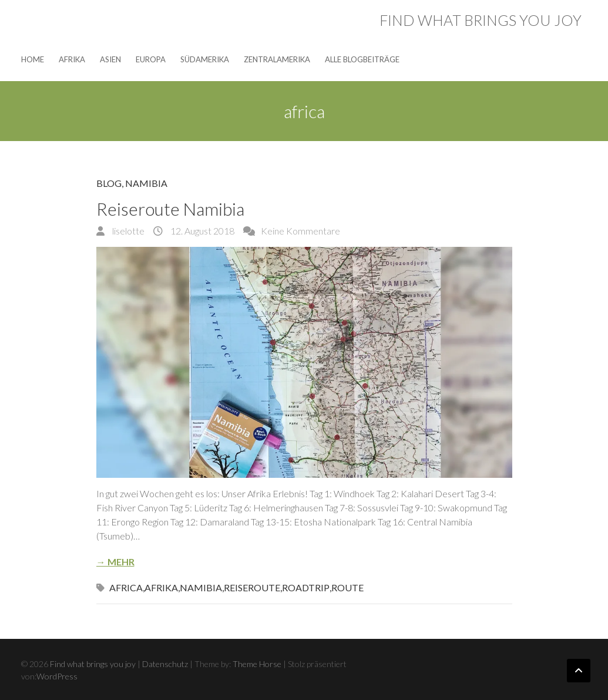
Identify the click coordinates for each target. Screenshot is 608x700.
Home (33, 59)
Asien (110, 59)
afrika (161, 587)
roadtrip (306, 587)
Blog (109, 183)
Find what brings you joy (481, 20)
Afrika (72, 59)
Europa (151, 59)
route (347, 587)
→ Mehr (115, 562)
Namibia (146, 183)
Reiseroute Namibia (170, 209)
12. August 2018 (201, 231)
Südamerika (205, 59)
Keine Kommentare (300, 231)
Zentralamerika (277, 59)
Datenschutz (165, 664)
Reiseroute (252, 587)
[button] (304, 362)
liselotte (127, 231)
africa (126, 587)
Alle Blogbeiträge (362, 59)
